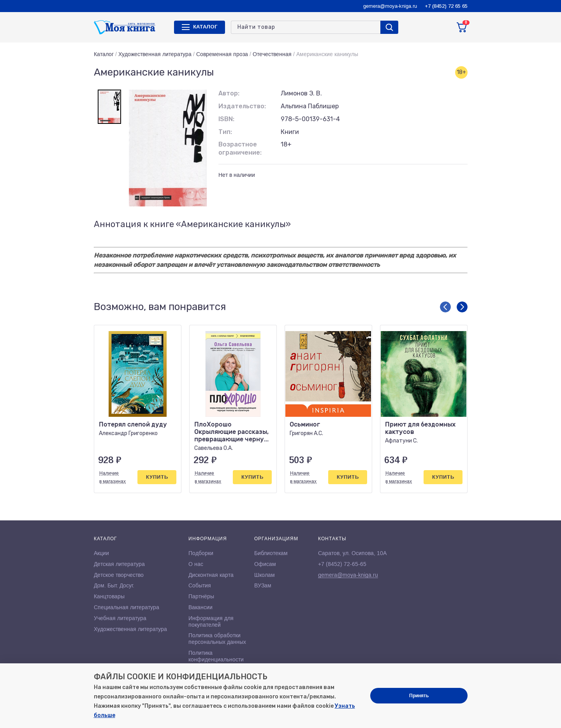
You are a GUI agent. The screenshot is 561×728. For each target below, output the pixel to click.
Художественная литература (155, 54)
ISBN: (226, 119)
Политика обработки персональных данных (217, 639)
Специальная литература (127, 607)
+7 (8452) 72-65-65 (342, 564)
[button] (445, 307)
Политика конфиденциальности (216, 656)
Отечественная (272, 54)
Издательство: (242, 106)
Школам (265, 575)
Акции (101, 553)
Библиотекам (271, 553)
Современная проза (222, 54)
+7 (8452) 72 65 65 (446, 6)
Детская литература (119, 564)
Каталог (104, 54)
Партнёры (201, 596)
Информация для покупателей (211, 621)
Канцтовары (109, 596)
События (200, 585)
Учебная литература (120, 618)
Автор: (229, 93)
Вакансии (200, 607)
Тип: (225, 132)
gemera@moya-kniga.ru (390, 6)
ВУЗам (263, 585)
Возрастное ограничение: (240, 148)
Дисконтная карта (211, 575)
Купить (157, 477)
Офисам (265, 564)
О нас (196, 564)
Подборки (201, 553)
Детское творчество (119, 575)
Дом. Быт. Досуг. (114, 585)
